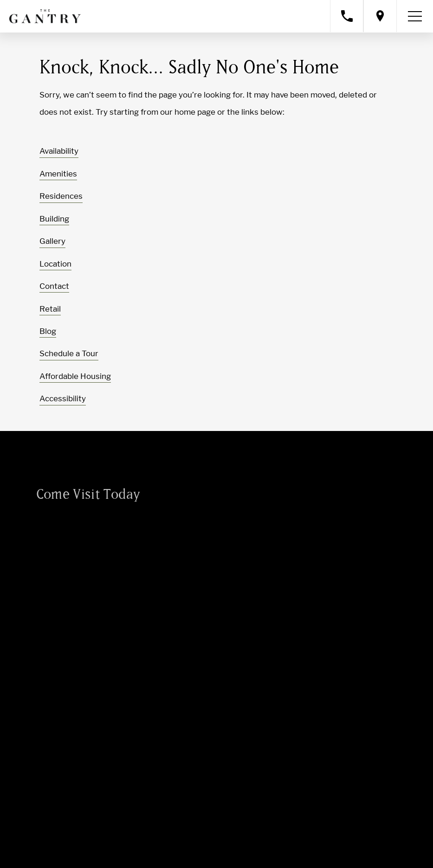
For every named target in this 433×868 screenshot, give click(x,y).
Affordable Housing (75, 376)
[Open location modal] (380, 16)
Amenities (58, 174)
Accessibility (63, 398)
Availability (59, 151)
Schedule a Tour (69, 353)
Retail (50, 309)
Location (55, 264)
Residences (61, 196)
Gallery (52, 241)
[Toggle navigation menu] (415, 16)
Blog (48, 331)
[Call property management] (347, 16)
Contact (54, 286)
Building (54, 219)
